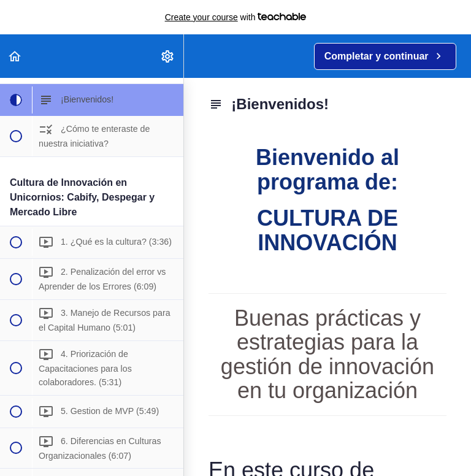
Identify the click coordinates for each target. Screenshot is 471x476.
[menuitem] (168, 56)
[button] (15, 56)
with (236, 17)
